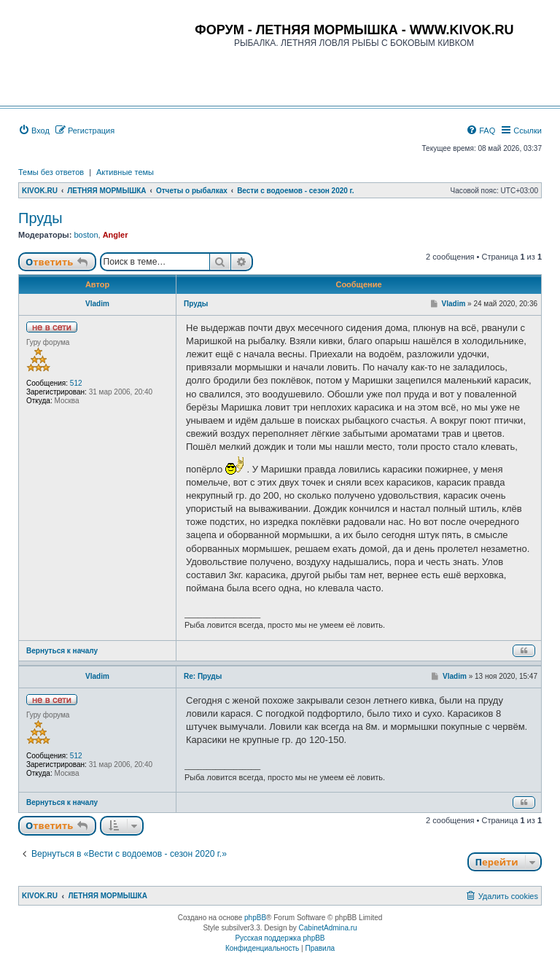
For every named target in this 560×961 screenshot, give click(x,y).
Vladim (97, 304)
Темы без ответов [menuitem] (51, 172)
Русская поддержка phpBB (280, 938)
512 (76, 383)
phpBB (255, 918)
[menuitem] (34, 131)
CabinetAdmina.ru (328, 928)
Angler (116, 235)
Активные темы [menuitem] (125, 172)
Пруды (40, 218)
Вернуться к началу (62, 651)
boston (86, 235)
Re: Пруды (203, 676)
